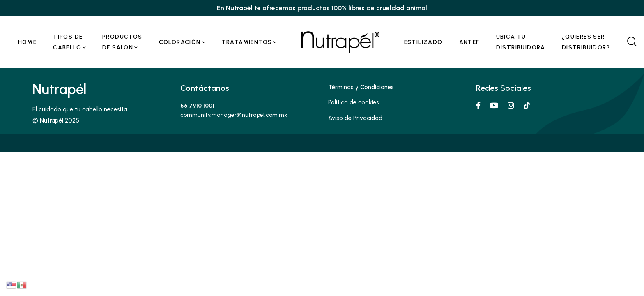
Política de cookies (354, 102)
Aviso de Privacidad (355, 118)
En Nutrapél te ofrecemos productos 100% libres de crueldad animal (322, 8)
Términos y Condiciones (361, 87)
